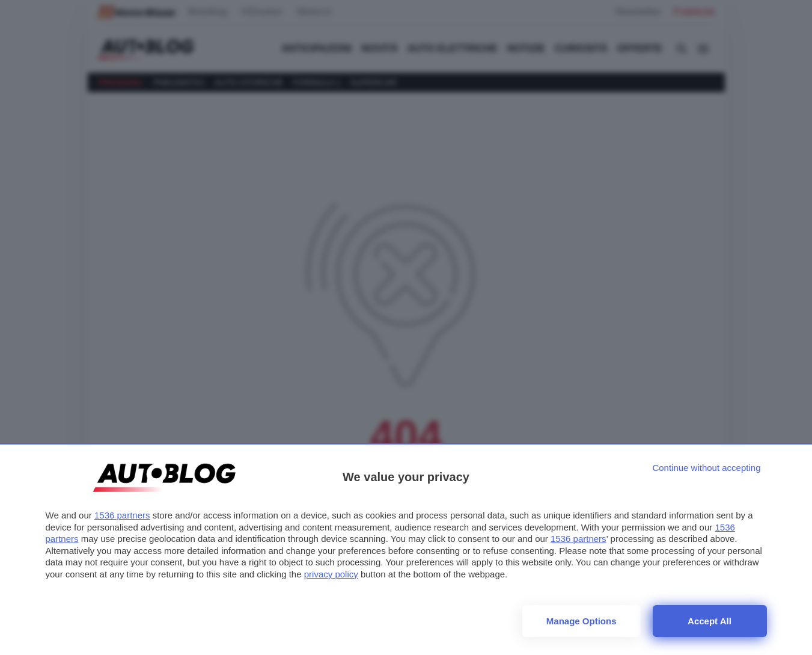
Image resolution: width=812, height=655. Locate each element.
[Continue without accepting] (706, 468)
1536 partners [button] (122, 515)
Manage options (582, 621)
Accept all (710, 621)
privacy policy (331, 574)
